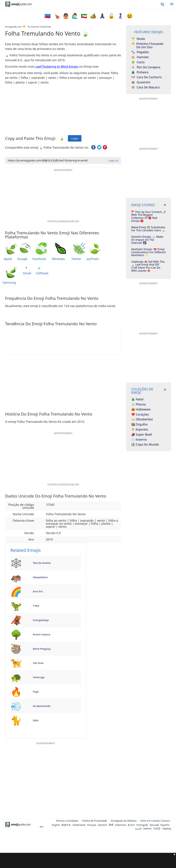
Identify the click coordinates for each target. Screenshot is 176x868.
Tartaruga (39, 677)
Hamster (140, 57)
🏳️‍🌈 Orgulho (139, 424)
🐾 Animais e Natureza (39, 27)
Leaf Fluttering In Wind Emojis (57, 66)
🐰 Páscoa (139, 404)
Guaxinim (141, 82)
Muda (138, 39)
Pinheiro (140, 72)
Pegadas (140, 52)
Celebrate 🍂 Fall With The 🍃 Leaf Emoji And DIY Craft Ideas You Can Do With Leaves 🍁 (148, 266)
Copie (75, 138)
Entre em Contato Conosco (155, 821)
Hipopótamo (40, 577)
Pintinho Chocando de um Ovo (147, 46)
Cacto (138, 62)
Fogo (36, 692)
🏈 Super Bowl (142, 435)
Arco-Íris (38, 591)
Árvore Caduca (41, 634)
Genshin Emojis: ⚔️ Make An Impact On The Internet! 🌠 (147, 240)
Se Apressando (42, 706)
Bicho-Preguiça (42, 649)
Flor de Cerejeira (146, 67)
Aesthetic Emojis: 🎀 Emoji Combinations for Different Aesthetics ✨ (148, 252)
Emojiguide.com (13, 27)
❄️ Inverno (139, 440)
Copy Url (113, 160)
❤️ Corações (140, 415)
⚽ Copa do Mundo (145, 445)
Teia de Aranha (42, 563)
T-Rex (36, 606)
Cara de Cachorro (147, 77)
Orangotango (41, 620)
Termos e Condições (67, 821)
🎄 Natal (137, 399)
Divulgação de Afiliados (124, 821)
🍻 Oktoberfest (142, 419)
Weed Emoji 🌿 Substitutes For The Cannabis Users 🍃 (148, 229)
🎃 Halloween (141, 409)
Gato (36, 720)
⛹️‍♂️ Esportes (140, 430)
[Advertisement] (88, 860)
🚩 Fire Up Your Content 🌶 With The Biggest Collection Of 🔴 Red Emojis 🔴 (149, 216)
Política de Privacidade (95, 821)
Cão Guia (38, 663)
